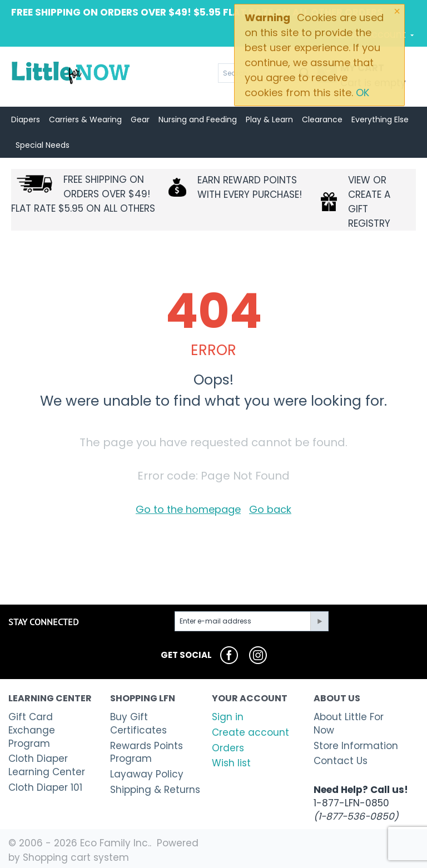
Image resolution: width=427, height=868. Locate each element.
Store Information (356, 746)
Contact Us (341, 761)
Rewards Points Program (147, 752)
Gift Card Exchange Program (32, 730)
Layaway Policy (147, 774)
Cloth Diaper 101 (45, 787)
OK (363, 93)
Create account (250, 732)
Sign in (228, 717)
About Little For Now (349, 724)
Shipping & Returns (155, 790)
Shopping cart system (76, 857)
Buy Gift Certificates (138, 724)
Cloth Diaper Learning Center (47, 765)
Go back (270, 509)
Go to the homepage (188, 509)
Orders (228, 748)
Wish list (231, 763)
